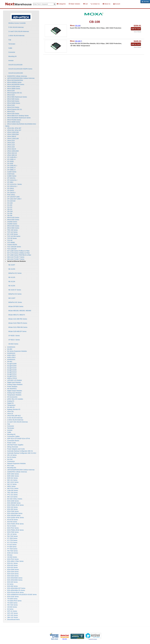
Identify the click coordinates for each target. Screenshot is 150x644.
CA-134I (10, 203)
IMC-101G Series (13, 482)
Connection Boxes (13, 441)
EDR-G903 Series (13, 474)
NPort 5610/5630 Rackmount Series (19, 118)
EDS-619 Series (12, 567)
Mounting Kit (12, 56)
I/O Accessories (12, 397)
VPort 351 (10, 411)
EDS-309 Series (12, 509)
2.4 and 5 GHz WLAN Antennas (19, 31)
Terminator (12, 44)
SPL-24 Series (12, 455)
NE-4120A (12, 286)
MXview (10, 555)
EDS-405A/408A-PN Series (16, 590)
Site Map (145, 2)
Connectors (11, 461)
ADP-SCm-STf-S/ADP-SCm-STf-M (18, 439)
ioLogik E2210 (12, 372)
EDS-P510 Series (13, 528)
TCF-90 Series (12, 238)
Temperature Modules (14, 395)
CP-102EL (11, 161)
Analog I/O (11, 401)
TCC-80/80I (11, 243)
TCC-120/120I (12, 249)
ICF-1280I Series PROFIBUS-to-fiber (19, 255)
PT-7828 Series (12, 538)
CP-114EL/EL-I (12, 157)
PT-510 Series (12, 545)
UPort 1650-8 (12, 136)
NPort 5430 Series (13, 101)
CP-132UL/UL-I (12, 186)
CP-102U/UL (11, 178)
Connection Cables (13, 436)
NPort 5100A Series (14, 87)
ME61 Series (11, 486)
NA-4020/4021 (12, 389)
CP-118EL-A (11, 159)
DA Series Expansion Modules (17, 351)
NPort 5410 (11, 95)
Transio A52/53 (12, 245)
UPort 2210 (11, 141)
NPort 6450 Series (13, 220)
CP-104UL (11, 188)
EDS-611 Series (12, 563)
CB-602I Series (13, 344)
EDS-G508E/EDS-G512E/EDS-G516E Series (22, 595)
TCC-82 (10, 240)
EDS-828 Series (12, 582)
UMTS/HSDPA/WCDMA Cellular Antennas (21, 78)
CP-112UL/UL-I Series (14, 184)
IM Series (10, 584)
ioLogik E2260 (12, 364)
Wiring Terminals (13, 447)
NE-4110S (12, 277)
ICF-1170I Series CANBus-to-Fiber (18, 253)
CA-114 (10, 207)
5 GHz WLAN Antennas (16, 27)
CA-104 (10, 205)
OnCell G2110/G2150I (16, 73)
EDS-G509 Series (13, 570)
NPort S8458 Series (14, 122)
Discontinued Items (13, 619)
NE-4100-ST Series (15, 290)
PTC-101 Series (12, 495)
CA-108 (10, 213)
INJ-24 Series (12, 457)
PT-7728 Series (12, 540)
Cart (85, 4)
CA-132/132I (11, 201)
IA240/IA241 (11, 347)
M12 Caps (11, 466)
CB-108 (10, 215)
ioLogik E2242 (12, 368)
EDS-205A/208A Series (15, 513)
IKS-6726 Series (12, 520)
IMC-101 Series (12, 480)
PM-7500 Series (12, 551)
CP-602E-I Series (14, 336)
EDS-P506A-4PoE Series (15, 530)
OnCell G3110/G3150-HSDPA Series (20, 69)
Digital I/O (10, 403)
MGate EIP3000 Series (16, 306)
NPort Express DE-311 (15, 93)
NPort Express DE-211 (15, 109)
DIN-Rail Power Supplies (15, 445)
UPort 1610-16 (12, 153)
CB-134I (10, 211)
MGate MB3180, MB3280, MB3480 (20, 311)
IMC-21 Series (12, 484)
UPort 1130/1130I (13, 139)
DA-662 (10, 349)
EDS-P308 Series (13, 511)
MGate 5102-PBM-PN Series (18, 323)
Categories (61, 4)
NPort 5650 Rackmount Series (17, 97)
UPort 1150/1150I (13, 132)
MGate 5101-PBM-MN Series (18, 327)
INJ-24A (10, 459)
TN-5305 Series (12, 603)
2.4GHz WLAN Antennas (16, 36)
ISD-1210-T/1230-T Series (16, 259)
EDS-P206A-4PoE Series (15, 505)
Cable (10, 48)
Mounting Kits (12, 468)
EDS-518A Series (13, 572)
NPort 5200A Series (14, 103)
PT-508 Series (12, 547)
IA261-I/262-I (11, 355)
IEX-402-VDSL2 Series (15, 499)
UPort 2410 (11, 143)
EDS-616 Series (12, 565)
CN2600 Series (12, 224)
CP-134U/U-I (11, 193)
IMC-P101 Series (13, 488)
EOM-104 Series (13, 553)
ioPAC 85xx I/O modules (15, 399)
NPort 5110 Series (13, 107)
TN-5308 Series (12, 599)
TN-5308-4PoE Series (14, 601)
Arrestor (11, 61)
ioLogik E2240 (12, 370)
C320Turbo (11, 174)
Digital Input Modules (14, 382)
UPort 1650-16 (12, 155)
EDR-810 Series (12, 478)
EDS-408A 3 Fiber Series (15, 561)
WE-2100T (12, 298)
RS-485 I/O (11, 407)
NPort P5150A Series (14, 120)
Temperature (11, 405)
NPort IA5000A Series (14, 82)
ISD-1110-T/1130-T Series (16, 257)
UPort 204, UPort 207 (14, 130)
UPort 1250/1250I (13, 134)
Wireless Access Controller (17, 23)
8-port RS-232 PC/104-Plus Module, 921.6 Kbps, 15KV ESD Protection (96, 28)
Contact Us (95, 4)
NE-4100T (12, 265)
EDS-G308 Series (13, 501)
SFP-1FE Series (12, 613)
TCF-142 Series (12, 232)
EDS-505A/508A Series (15, 578)
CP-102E (10, 163)
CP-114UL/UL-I (12, 180)
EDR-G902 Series (13, 476)
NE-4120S (12, 269)
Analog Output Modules (15, 384)
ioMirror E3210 (12, 378)
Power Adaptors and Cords (16, 449)
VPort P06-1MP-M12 (14, 416)
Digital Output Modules (15, 391)
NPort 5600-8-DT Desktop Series (18, 116)
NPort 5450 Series (13, 99)
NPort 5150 (11, 91)
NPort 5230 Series (13, 114)
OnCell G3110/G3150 (15, 65)
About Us (107, 4)
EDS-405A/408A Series (15, 580)
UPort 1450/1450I (13, 151)
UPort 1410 (11, 147)
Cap (10, 40)
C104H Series (12, 172)
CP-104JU (11, 191)
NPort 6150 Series (13, 218)
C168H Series (12, 176)
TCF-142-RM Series (14, 236)
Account (117, 4)
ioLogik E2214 (12, 376)
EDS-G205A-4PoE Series (16, 518)
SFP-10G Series (12, 615)
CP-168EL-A (11, 170)
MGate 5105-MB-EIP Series (17, 331)
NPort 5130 (11, 105)
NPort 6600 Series (13, 228)
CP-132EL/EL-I (12, 166)
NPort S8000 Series (14, 89)
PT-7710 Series (12, 543)
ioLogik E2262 (12, 366)
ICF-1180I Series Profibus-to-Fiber (18, 251)
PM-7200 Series (12, 536)
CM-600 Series (12, 557)
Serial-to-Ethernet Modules (16, 261)
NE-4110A (12, 281)
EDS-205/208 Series (14, 515)
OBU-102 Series (12, 617)
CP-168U (10, 182)
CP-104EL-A (11, 168)
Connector (12, 52)
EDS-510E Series (13, 597)
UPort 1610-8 (12, 149)
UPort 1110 (11, 145)
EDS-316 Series (12, 507)
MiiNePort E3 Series (15, 294)
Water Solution (74, 4)
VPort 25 (10, 414)
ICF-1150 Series (12, 234)
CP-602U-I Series (14, 340)
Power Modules (12, 387)
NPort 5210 (11, 111)
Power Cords (11, 443)
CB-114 (10, 209)
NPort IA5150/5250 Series (16, 84)
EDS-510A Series (13, 574)
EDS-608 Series (12, 586)
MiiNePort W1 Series (15, 302)
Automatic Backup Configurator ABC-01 (20, 451)
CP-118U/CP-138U (13, 197)
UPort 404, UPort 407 (14, 128)
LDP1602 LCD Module (14, 380)
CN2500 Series (12, 222)
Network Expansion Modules (16, 463)
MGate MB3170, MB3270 (17, 315)
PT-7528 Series (12, 549)
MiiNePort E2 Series (15, 273)
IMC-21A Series (12, 497)
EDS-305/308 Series (14, 503)
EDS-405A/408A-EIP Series (16, 588)
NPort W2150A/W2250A (15, 80)
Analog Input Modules (14, 393)
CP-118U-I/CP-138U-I (14, 199)
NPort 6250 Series (13, 226)
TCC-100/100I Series (14, 247)
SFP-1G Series (12, 611)
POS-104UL (11, 195)
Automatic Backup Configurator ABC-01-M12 (22, 453)
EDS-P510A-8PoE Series (15, 592)
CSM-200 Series (13, 491)
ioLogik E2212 (12, 374)
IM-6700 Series (12, 522)
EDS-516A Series (13, 576)
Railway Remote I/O (14, 409)
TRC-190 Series (12, 230)
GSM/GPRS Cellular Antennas (17, 76)
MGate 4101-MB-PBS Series (18, 319)
